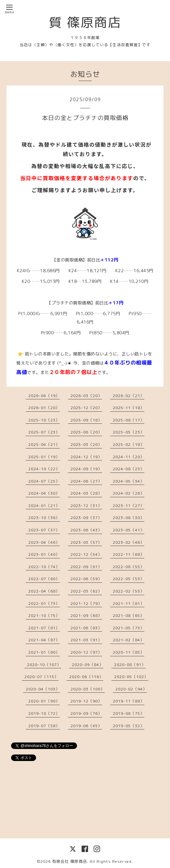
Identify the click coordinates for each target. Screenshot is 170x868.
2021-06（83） (86, 628)
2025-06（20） (86, 432)
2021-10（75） (44, 615)
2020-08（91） (130, 665)
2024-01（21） (44, 506)
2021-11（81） (129, 603)
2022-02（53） (129, 591)
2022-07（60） (44, 579)
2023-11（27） (129, 506)
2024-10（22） (44, 469)
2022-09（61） (86, 567)
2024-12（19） (86, 457)
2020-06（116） (86, 677)
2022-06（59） (86, 579)
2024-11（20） (129, 457)
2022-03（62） (86, 591)
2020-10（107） (44, 665)
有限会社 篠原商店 (70, 861)
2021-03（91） (86, 640)
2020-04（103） (43, 689)
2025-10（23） (44, 420)
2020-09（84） (88, 665)
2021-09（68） (86, 615)
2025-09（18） (86, 420)
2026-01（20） (44, 408)
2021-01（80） (44, 652)
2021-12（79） (86, 603)
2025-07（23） (44, 432)
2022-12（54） (86, 554)
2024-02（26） (129, 493)
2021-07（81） (44, 628)
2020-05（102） (131, 677)
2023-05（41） (129, 530)
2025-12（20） (86, 408)
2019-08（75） (129, 713)
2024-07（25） (44, 481)
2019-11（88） (129, 701)
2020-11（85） (129, 652)
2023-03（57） (86, 542)
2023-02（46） (129, 542)
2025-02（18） (129, 444)
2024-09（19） (86, 469)
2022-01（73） (44, 603)
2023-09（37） (86, 518)
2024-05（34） (129, 481)
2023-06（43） (86, 530)
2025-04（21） (44, 444)
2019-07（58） (44, 726)
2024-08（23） (129, 469)
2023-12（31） (86, 506)
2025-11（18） (129, 408)
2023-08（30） (129, 518)
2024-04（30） (44, 493)
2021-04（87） (44, 640)
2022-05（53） (129, 579)
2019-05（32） (129, 726)
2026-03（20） (86, 396)
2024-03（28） (86, 493)
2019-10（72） (44, 713)
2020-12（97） (86, 652)
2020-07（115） (41, 677)
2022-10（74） (44, 567)
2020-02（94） (131, 689)
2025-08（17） (129, 420)
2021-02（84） (129, 640)
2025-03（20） (86, 444)
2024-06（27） (86, 481)
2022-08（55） (129, 567)
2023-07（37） (44, 530)
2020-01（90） (44, 701)
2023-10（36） (44, 518)
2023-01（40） (44, 554)
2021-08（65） (129, 615)
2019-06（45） (86, 726)
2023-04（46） (44, 542)
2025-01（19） (44, 457)
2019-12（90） (86, 701)
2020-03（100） (88, 689)
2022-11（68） (129, 554)
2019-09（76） (86, 713)
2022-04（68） (44, 591)
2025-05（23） (129, 432)
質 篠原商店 (85, 22)
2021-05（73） (129, 628)
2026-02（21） (129, 396)
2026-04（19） (44, 396)
